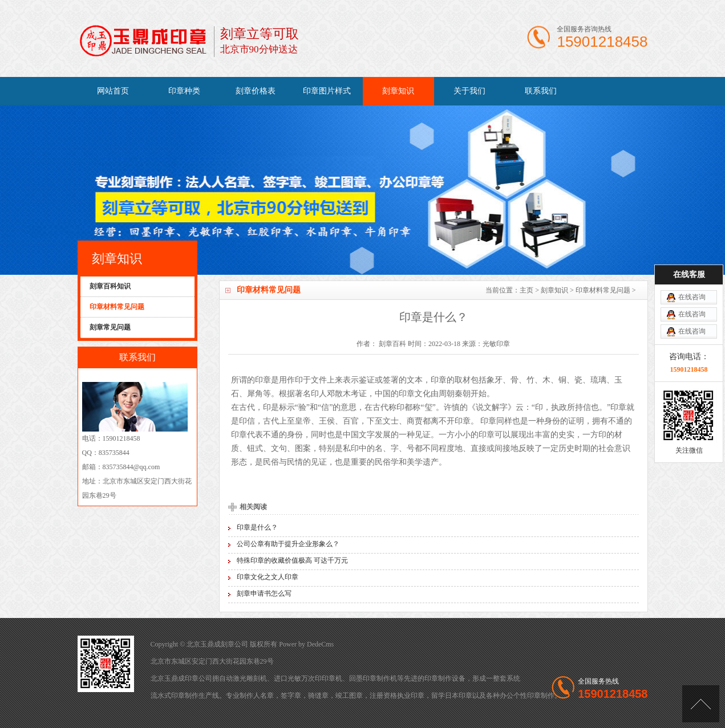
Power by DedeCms (306, 644)
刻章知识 (398, 91)
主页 (526, 290)
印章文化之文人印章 (268, 577)
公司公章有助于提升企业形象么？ (288, 544)
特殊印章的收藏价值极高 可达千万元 (292, 560)
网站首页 (113, 91)
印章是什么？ (257, 527)
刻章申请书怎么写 (264, 593)
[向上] (701, 704)
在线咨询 (692, 273)
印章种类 (184, 91)
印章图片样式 (327, 91)
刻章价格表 (256, 91)
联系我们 (541, 91)
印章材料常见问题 (603, 290)
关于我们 (469, 91)
